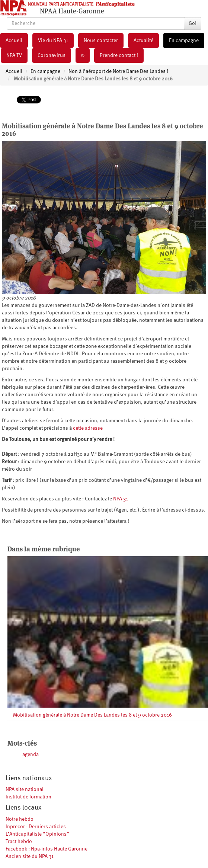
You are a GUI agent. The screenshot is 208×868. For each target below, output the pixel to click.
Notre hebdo (20, 819)
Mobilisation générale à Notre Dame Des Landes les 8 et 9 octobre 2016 (92, 715)
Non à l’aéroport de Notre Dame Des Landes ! (118, 71)
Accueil (14, 41)
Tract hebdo (19, 842)
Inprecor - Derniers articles (36, 827)
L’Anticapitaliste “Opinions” (37, 834)
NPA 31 (121, 499)
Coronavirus (52, 55)
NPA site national (25, 789)
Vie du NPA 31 (53, 41)
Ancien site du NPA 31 (30, 856)
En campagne (184, 41)
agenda (31, 755)
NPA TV (14, 55)
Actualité (143, 41)
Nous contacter (101, 41)
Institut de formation (28, 797)
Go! (193, 23)
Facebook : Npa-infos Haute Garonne (47, 849)
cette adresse (88, 428)
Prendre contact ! (119, 55)
